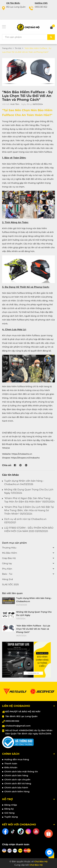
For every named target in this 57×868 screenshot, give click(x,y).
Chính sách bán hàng (16, 775)
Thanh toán (11, 764)
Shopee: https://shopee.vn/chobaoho (21, 458)
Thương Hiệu (9, 548)
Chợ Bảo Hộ (36, 865)
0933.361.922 (41, 7)
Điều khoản (11, 767)
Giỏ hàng (9, 813)
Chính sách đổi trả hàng (18, 783)
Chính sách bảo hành (16, 788)
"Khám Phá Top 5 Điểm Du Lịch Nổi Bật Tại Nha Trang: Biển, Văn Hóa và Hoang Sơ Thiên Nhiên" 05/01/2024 (29, 510)
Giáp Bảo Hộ (9, 558)
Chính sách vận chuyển (17, 780)
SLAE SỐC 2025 (10, 584)
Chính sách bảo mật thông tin (21, 772)
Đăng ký (9, 809)
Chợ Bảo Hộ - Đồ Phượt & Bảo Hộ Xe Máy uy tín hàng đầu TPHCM (28, 444)
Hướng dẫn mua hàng (17, 759)
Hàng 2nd (7, 579)
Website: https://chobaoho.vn (17, 454)
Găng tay (7, 563)
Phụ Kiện (7, 569)
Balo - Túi (7, 574)
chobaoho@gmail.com (18, 726)
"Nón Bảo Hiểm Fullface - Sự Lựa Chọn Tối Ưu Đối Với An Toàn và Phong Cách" (27, 96)
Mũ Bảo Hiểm (10, 553)
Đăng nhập (11, 805)
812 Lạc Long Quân (16, 7)
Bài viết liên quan (12, 593)
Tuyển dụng (11, 817)
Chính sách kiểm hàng (17, 791)
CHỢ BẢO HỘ (9, 433)
